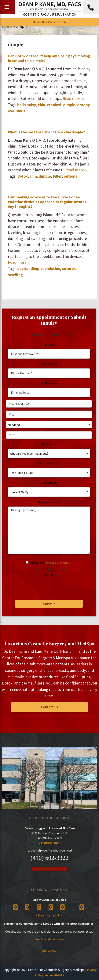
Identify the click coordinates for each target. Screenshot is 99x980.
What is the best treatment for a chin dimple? (46, 132)
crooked (54, 105)
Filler (57, 176)
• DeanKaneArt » (49, 915)
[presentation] (35, 587)
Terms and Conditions (57, 563)
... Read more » (71, 99)
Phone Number (49, 364)
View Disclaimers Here (49, 939)
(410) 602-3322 (49, 858)
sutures (69, 269)
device (23, 269)
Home (7, 26)
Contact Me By (49, 483)
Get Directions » (49, 843)
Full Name (49, 345)
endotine (52, 269)
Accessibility (55, 975)
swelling (15, 275)
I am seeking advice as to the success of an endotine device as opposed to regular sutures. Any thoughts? (48, 202)
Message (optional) (49, 502)
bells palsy (27, 105)
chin (42, 105)
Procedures (49, 444)
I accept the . (50, 563)
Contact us (49, 707)
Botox (22, 176)
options (70, 176)
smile (21, 111)
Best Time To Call (49, 463)
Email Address (49, 383)
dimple (69, 105)
